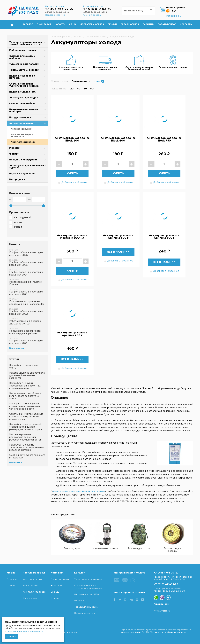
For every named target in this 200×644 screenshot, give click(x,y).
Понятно (11, 637)
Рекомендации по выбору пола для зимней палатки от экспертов (27, 376)
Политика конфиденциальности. (170, 632)
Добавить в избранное (72, 183)
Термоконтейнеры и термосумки (22, 136)
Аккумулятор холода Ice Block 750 (164, 139)
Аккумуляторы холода (23, 142)
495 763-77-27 (59, 9)
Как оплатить (30, 586)
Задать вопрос (167, 24)
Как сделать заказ (33, 579)
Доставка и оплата (92, 24)
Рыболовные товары (23, 50)
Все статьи (16, 463)
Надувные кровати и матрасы (22, 77)
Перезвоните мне (55, 15)
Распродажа (17, 180)
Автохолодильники (21, 123)
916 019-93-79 (97, 9)
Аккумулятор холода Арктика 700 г (72, 334)
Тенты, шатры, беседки (24, 70)
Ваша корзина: (176, 8)
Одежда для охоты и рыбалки (22, 57)
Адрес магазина (60, 579)
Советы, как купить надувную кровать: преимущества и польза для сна (26, 417)
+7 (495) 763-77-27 (166, 573)
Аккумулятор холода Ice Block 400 (118, 139)
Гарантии (148, 24)
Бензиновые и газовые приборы (24, 111)
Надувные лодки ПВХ (22, 92)
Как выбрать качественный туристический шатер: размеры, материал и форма (26, 427)
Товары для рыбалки (86, 607)
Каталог (28, 24)
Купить (72, 174)
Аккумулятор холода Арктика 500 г (164, 237)
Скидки (112, 24)
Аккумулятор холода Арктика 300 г (118, 237)
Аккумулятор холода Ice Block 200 (72, 139)
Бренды (55, 592)
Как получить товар (34, 592)
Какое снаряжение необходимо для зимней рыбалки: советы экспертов (25, 437)
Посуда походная (20, 118)
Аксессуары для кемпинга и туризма (27, 167)
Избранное (174, 16)
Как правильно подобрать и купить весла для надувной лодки (25, 396)
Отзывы (55, 598)
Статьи (11, 586)
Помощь (12, 579)
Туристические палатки (24, 64)
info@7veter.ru (162, 611)
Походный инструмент (23, 160)
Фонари (14, 154)
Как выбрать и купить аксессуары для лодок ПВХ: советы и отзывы (25, 386)
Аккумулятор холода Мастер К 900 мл (72, 237)
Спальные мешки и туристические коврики (24, 85)
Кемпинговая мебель (22, 104)
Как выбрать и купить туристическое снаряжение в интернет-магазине (26, 448)
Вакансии (56, 586)
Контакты (186, 24)
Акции (73, 24)
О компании (44, 24)
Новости (60, 24)
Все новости (17, 348)
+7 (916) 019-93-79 (166, 584)
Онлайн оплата (130, 24)
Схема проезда (92, 15)
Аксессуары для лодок (24, 98)
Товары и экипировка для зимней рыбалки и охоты (26, 43)
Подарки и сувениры (22, 174)
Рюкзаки (15, 148)
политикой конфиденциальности (25, 631)
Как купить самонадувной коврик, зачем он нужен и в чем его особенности (25, 406)
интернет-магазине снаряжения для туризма (79, 491)
